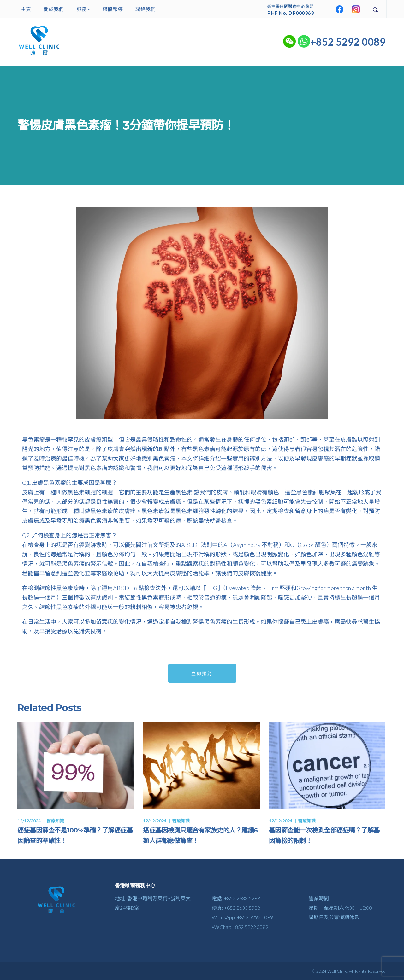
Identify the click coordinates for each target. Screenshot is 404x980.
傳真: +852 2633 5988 (236, 908)
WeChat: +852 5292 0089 (240, 927)
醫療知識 (55, 821)
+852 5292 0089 (348, 42)
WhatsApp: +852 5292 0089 (242, 917)
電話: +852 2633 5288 (236, 898)
